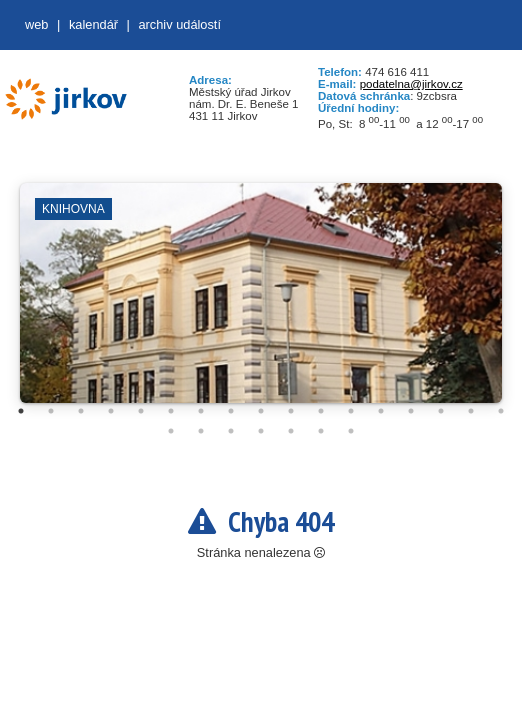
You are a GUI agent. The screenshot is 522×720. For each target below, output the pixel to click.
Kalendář (93, 24)
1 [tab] (21, 411)
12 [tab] (351, 411)
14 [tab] (411, 411)
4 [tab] (111, 411)
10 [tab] (291, 411)
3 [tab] (81, 411)
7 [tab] (201, 411)
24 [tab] (351, 431)
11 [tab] (321, 411)
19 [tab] (201, 431)
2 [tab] (51, 411)
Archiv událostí (179, 24)
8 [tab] (231, 411)
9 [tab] (261, 411)
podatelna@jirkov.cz (411, 84)
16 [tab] (471, 411)
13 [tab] (381, 411)
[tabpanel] (261, 303)
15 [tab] (441, 411)
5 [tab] (141, 411)
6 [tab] (171, 411)
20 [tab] (231, 431)
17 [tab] (501, 411)
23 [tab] (321, 431)
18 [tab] (171, 431)
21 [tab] (261, 431)
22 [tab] (291, 431)
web (36, 24)
